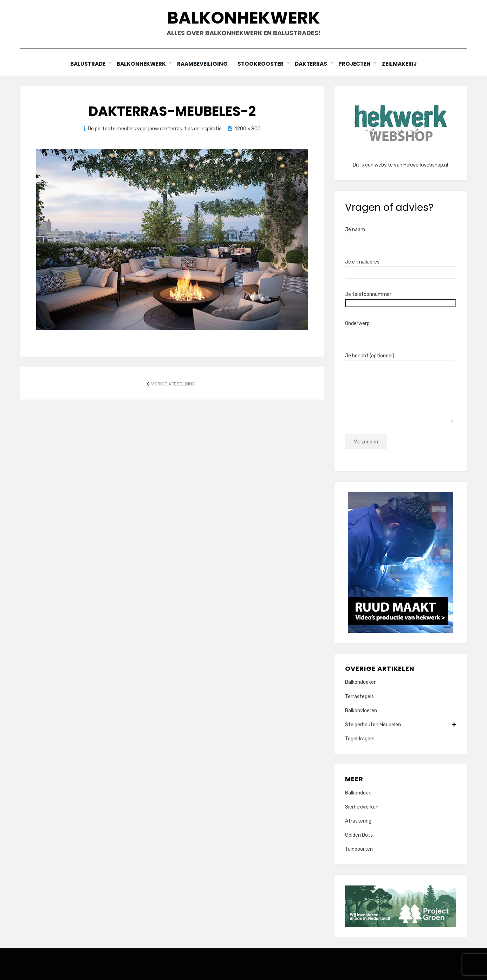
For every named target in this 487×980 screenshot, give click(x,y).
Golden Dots (359, 835)
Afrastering (358, 821)
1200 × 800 (248, 128)
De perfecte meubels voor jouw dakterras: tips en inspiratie (155, 128)
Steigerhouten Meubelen (401, 724)
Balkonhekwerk (244, 18)
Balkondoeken (361, 682)
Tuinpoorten (359, 849)
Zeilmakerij (401, 64)
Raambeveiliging (202, 64)
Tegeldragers (360, 739)
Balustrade (86, 64)
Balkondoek (358, 793)
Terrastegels (359, 696)
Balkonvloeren (361, 710)
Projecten (356, 64)
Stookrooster (262, 64)
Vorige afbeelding (173, 384)
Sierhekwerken (362, 807)
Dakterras (312, 64)
